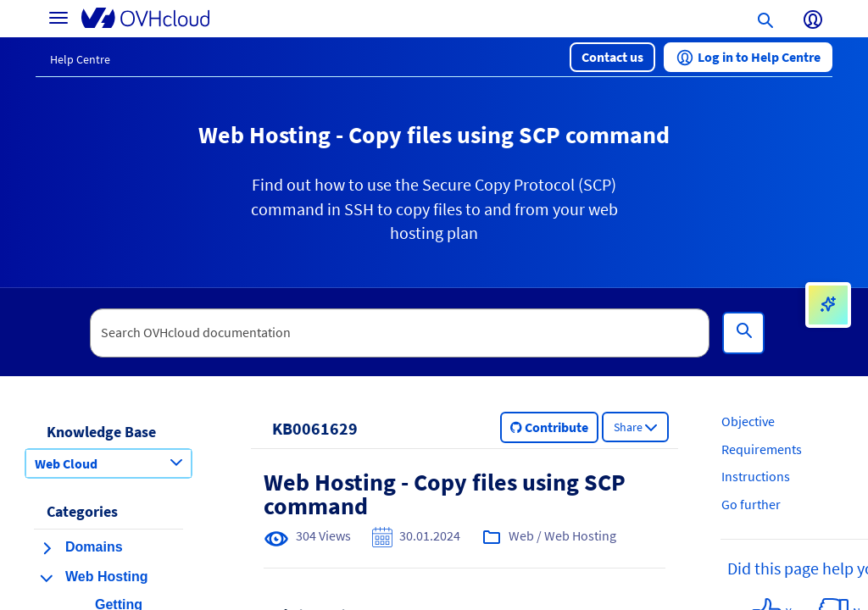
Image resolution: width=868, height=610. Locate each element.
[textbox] (400, 333)
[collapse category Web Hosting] (47, 578)
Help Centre (80, 59)
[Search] (743, 333)
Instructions (756, 476)
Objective (748, 421)
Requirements (762, 449)
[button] (612, 57)
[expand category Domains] (47, 548)
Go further (751, 504)
